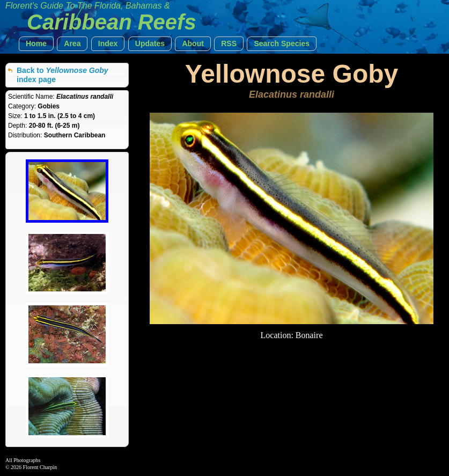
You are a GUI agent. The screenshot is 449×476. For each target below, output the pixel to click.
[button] (36, 44)
